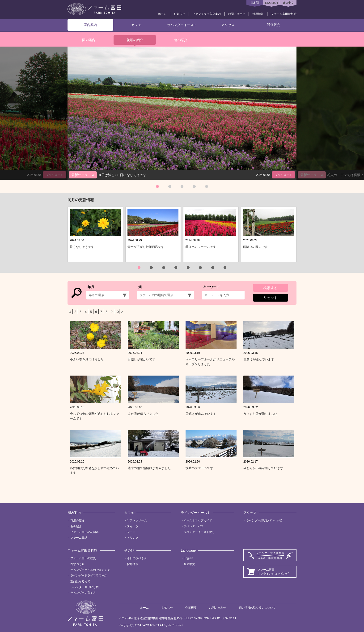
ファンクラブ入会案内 (207, 14)
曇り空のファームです (201, 247)
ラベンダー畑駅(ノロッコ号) (264, 520)
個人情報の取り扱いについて (257, 608)
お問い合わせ (237, 14)
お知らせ (179, 14)
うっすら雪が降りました (260, 414)
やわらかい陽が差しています (263, 468)
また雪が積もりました (143, 414)
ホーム (162, 14)
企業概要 (191, 608)
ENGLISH (271, 3)
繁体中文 (288, 3)
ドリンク (133, 538)
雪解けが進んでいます (259, 359)
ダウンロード (284, 175)
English (188, 558)
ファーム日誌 (79, 538)
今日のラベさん (137, 558)
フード (131, 532)
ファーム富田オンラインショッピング (273, 572)
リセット (271, 298)
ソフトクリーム (137, 520)
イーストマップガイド (198, 520)
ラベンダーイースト (182, 25)
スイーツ (133, 526)
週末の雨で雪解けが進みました (149, 468)
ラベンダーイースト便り (199, 532)
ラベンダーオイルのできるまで (90, 570)
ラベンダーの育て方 (83, 593)
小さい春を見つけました (87, 359)
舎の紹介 (181, 40)
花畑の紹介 (135, 40)
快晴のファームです (199, 468)
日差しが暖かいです (142, 359)
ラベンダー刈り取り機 (85, 587)
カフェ (136, 25)
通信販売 (274, 25)
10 (117, 312)
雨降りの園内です (255, 247)
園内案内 (90, 25)
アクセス (228, 25)
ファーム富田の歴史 (83, 558)
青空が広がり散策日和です (146, 247)
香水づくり (77, 564)
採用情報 (258, 14)
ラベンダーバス (194, 526)
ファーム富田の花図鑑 (85, 532)
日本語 (255, 3)
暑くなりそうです (82, 247)
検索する (271, 288)
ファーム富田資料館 (284, 14)
